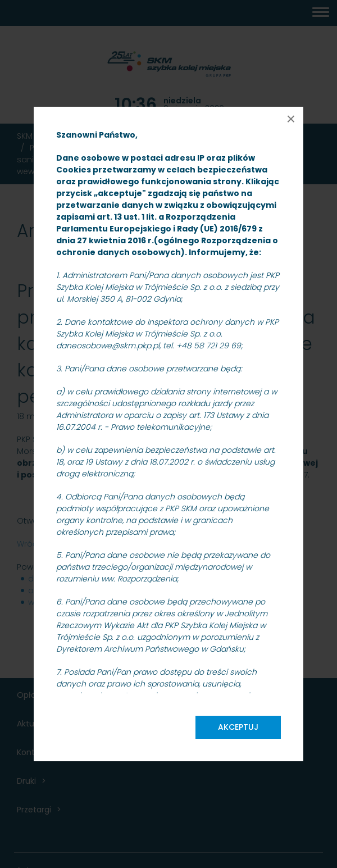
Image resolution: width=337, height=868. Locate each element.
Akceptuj (238, 727)
